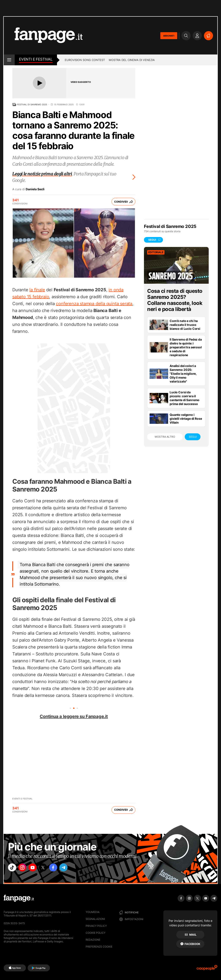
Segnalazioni (95, 919)
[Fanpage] (19, 898)
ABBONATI (169, 36)
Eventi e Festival (36, 59)
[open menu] (9, 60)
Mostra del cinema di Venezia (132, 60)
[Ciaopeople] (207, 969)
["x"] (49, 868)
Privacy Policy (96, 926)
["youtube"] (37, 868)
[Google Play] (39, 968)
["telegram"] (73, 868)
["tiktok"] (13, 868)
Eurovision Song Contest (85, 60)
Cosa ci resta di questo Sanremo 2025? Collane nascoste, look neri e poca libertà (175, 300)
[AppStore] (15, 968)
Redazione (93, 940)
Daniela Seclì (35, 189)
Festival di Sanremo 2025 (32, 104)
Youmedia (93, 912)
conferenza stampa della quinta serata (94, 304)
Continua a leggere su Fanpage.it (74, 716)
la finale (37, 290)
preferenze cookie (99, 947)
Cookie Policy (96, 933)
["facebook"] (61, 868)
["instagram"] (25, 868)
